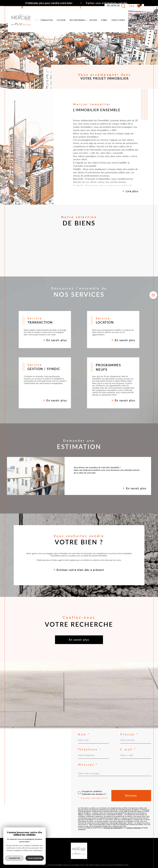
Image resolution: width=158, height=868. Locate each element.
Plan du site (84, 865)
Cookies (126, 865)
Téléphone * (90, 749)
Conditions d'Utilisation (133, 828)
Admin (103, 865)
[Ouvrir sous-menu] (87, 20)
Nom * (84, 734)
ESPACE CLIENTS (118, 20)
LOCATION (61, 20)
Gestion (93, 20)
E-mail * (128, 749)
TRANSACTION (47, 20)
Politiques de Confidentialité (113, 828)
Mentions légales (94, 865)
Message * (88, 765)
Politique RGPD (118, 865)
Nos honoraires (74, 865)
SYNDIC (104, 20)
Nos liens (109, 865)
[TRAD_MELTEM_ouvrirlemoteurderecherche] (116, 6)
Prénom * (129, 734)
